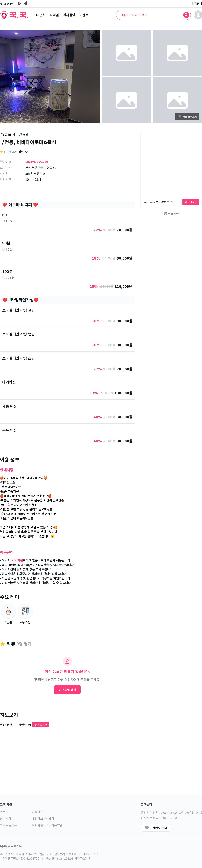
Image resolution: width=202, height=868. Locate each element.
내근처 (41, 15)
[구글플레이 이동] (20, 4)
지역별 (54, 15)
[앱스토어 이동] (26, 4)
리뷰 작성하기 (67, 690)
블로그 (4, 812)
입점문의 (197, 4)
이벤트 (84, 15)
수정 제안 (171, 214)
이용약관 (37, 812)
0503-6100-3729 (37, 161)
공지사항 (6, 818)
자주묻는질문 (8, 825)
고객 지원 (6, 804)
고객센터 (146, 804)
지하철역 (69, 15)
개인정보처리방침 (43, 818)
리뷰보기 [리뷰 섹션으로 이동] (24, 152)
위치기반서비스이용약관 (47, 825)
